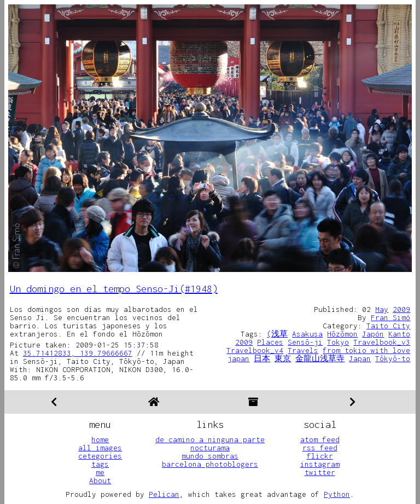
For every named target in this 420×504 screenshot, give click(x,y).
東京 (283, 358)
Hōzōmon (342, 334)
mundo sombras (210, 456)
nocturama (210, 448)
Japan (360, 358)
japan (238, 358)
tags (100, 464)
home (100, 439)
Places (270, 342)
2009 (401, 309)
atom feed (320, 439)
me (100, 472)
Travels (303, 350)
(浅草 (277, 334)
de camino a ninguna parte (210, 439)
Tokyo (338, 342)
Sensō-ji (305, 342)
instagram (320, 464)
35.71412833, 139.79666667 (78, 353)
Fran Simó (390, 317)
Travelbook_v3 (382, 342)
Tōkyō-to (393, 358)
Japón (373, 334)
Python (337, 494)
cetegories (100, 456)
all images (100, 448)
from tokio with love (366, 350)
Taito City (388, 326)
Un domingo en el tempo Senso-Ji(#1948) (114, 289)
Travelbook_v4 (255, 350)
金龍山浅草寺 (320, 358)
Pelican (164, 494)
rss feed (320, 448)
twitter (320, 472)
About (100, 480)
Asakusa (307, 334)
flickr (320, 456)
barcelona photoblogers (210, 464)
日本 (262, 358)
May (382, 309)
